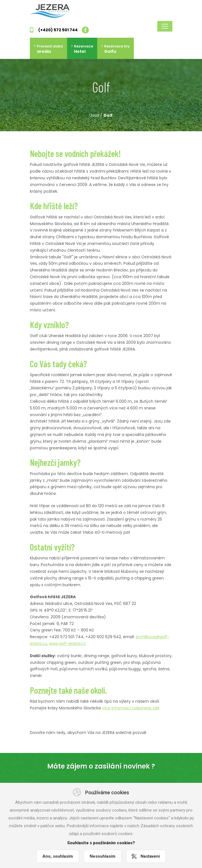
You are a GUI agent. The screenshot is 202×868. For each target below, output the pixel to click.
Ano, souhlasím (58, 856)
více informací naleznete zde (131, 708)
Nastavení (150, 856)
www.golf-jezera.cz (67, 643)
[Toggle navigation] (165, 26)
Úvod (94, 115)
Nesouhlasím (103, 856)
